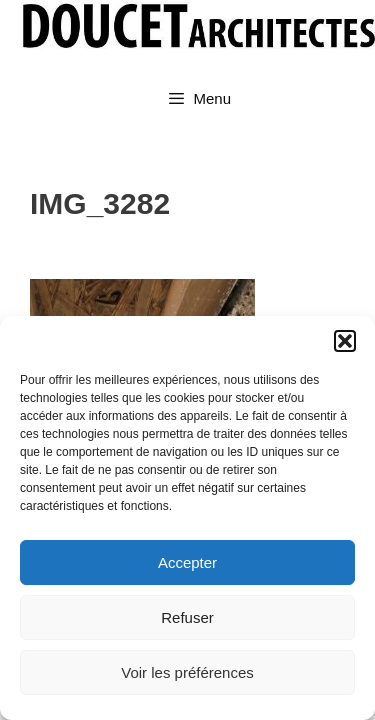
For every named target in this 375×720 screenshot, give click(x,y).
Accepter (187, 562)
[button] (345, 341)
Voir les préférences (187, 672)
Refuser (187, 617)
